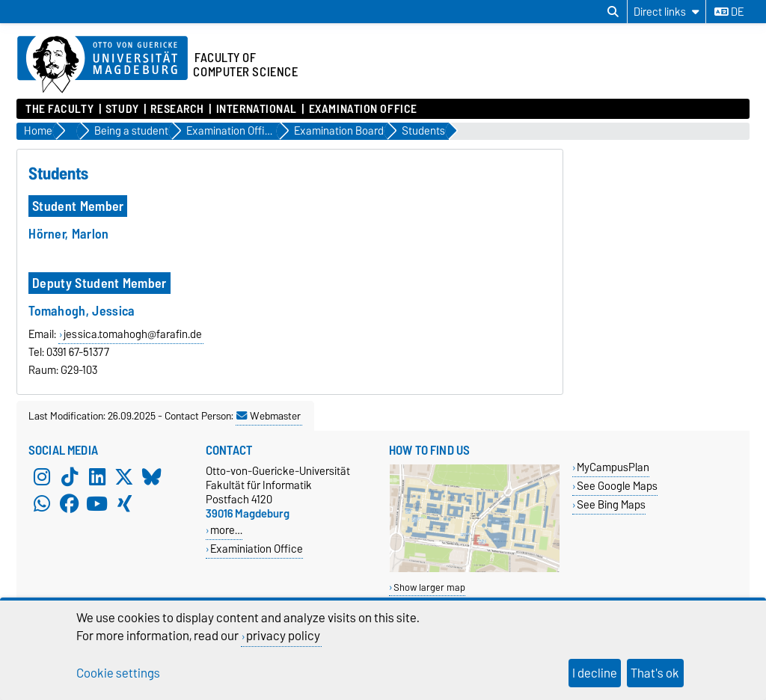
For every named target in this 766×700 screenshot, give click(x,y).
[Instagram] (42, 477)
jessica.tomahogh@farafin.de (133, 334)
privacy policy (283, 636)
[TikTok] (70, 477)
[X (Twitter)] (124, 477)
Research (177, 109)
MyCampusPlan (613, 467)
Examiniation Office (257, 549)
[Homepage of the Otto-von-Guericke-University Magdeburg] (102, 65)
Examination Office (363, 109)
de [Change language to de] (729, 12)
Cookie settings (118, 673)
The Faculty (59, 109)
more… (226, 530)
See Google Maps (617, 486)
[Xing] (124, 504)
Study (122, 109)
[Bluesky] (152, 477)
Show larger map (429, 587)
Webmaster (269, 416)
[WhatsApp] (42, 504)
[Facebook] (70, 504)
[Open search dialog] (613, 12)
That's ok (655, 673)
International (257, 109)
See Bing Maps (611, 504)
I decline (595, 673)
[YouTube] (97, 504)
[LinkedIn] (97, 477)
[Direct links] (667, 12)
